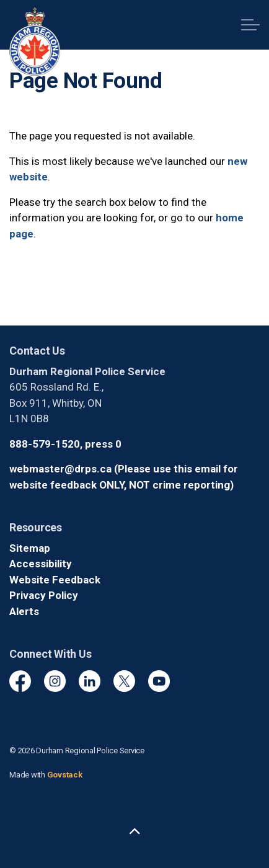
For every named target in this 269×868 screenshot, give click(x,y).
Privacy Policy (44, 595)
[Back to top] (134, 832)
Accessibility (41, 564)
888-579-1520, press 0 (65, 444)
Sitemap (30, 548)
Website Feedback (55, 580)
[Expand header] (250, 25)
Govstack (65, 775)
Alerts (24, 611)
